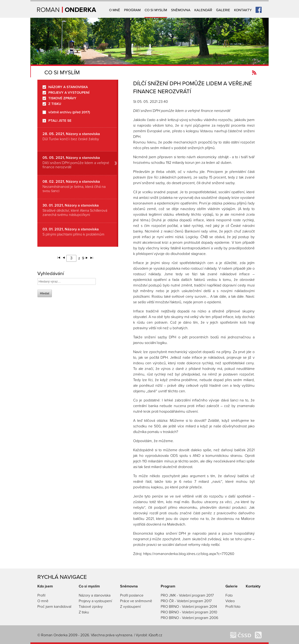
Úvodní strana (67, 10)
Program (132, 10)
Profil (41, 595)
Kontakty (243, 10)
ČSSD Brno (241, 635)
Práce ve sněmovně (136, 601)
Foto (229, 595)
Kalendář (203, 10)
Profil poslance (132, 595)
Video (230, 601)
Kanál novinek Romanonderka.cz (254, 73)
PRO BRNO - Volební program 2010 (189, 612)
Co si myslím (156, 10)
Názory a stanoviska (68, 87)
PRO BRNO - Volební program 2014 (189, 607)
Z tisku (55, 104)
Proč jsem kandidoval (54, 607)
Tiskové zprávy (62, 98)
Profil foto (233, 607)
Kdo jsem (45, 586)
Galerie (223, 10)
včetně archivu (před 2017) (69, 112)
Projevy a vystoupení (69, 93)
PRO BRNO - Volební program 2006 (189, 618)
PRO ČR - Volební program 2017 (186, 601)
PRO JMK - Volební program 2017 (187, 595)
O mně (115, 10)
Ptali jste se (60, 121)
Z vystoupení (130, 607)
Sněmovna (181, 10)
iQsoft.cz (155, 635)
